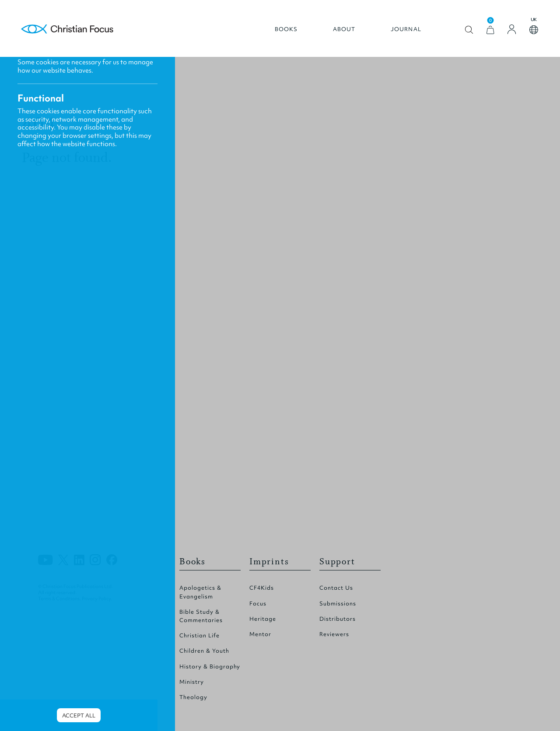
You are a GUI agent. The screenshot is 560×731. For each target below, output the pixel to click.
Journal (406, 29)
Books (286, 29)
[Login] (512, 29)
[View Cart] (490, 30)
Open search (469, 30)
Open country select (534, 30)
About (344, 29)
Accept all (79, 715)
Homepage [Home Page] (67, 30)
